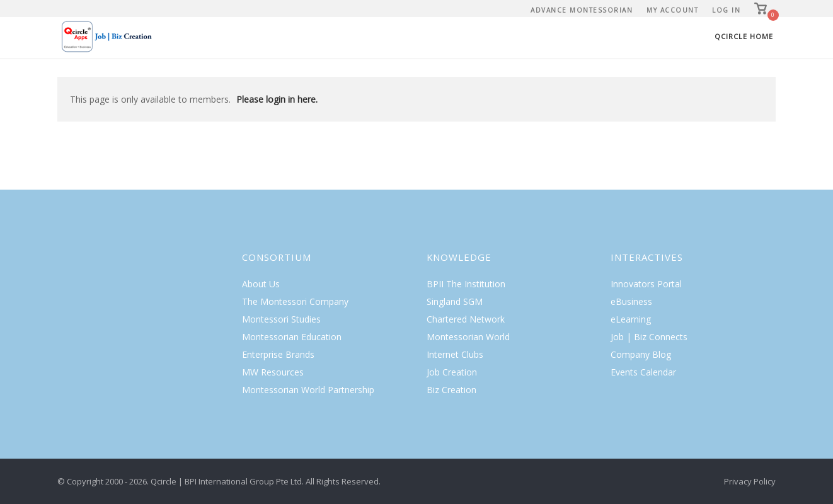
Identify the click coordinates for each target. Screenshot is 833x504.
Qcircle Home (744, 36)
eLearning (631, 319)
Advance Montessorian (582, 10)
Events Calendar (643, 372)
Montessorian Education (292, 337)
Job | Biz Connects (649, 337)
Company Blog (641, 354)
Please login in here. (277, 99)
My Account (672, 10)
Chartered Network (466, 319)
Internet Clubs (455, 354)
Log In (726, 10)
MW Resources (273, 372)
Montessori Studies (281, 319)
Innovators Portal (646, 284)
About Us (261, 284)
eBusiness (631, 301)
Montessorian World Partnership (308, 390)
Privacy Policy (750, 481)
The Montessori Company (295, 301)
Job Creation (452, 372)
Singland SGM (455, 301)
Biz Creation (451, 390)
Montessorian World (468, 337)
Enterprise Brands (278, 354)
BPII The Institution (466, 284)
